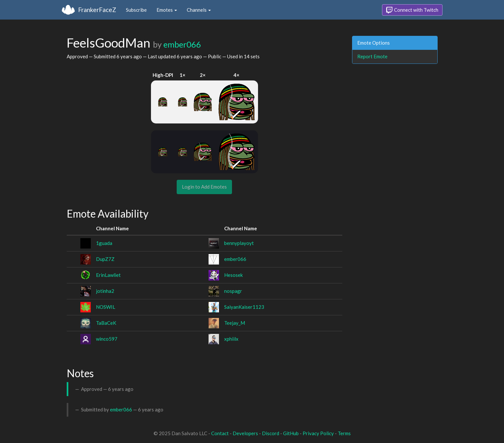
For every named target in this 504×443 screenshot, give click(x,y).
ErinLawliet (108, 275)
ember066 (182, 44)
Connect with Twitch (412, 10)
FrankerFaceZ (97, 10)
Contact (220, 433)
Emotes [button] (167, 10)
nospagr (233, 291)
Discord (271, 433)
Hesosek (233, 275)
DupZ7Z (105, 259)
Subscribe (136, 10)
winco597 (107, 339)
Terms (344, 433)
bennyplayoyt (239, 243)
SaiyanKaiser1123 (244, 307)
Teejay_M (235, 323)
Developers (245, 433)
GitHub (291, 433)
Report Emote (372, 56)
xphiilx (231, 339)
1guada (104, 243)
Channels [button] (199, 10)
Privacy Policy (318, 433)
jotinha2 (105, 291)
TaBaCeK (106, 323)
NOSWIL (106, 307)
